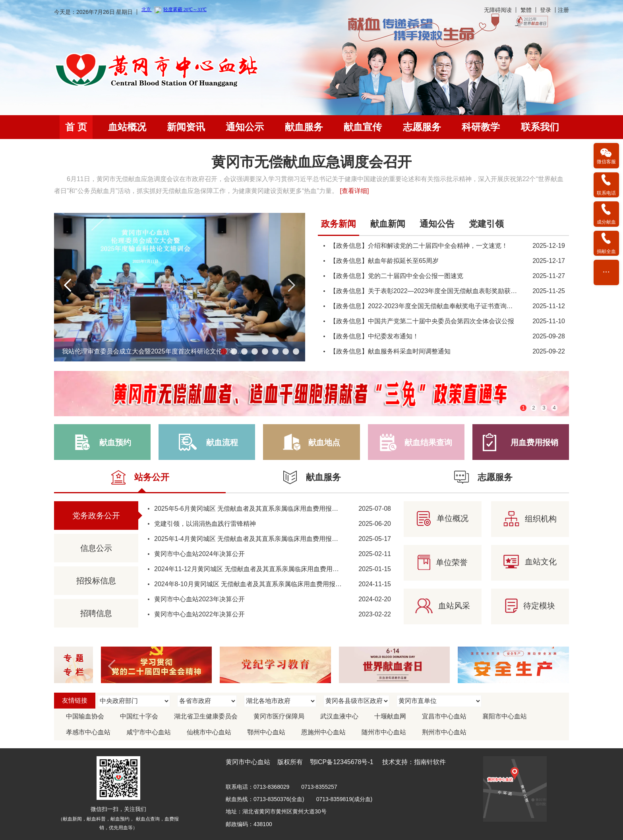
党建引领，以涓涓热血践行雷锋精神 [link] (205, 524)
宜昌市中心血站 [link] (444, 716)
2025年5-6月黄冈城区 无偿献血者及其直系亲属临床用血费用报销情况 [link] (252, 509)
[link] (158, 70)
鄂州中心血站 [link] (266, 732)
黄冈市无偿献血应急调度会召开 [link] (311, 162)
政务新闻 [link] (339, 224)
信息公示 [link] (96, 548)
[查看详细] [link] (354, 191)
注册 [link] (563, 10)
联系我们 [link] (540, 127)
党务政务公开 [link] (96, 516)
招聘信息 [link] (96, 613)
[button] (68, 285)
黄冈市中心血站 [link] (248, 762)
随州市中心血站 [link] (384, 732)
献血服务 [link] (304, 127)
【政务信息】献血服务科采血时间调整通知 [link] (390, 351)
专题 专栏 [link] (75, 665)
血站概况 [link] (127, 127)
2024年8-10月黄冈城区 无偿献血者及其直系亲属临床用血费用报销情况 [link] (254, 584)
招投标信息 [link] (96, 581)
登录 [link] (546, 10)
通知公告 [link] (437, 224)
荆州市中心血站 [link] (444, 732)
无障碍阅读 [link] (498, 10)
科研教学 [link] (481, 127)
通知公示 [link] (245, 127)
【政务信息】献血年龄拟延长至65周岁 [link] (384, 261)
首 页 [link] (76, 127)
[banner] (311, 12)
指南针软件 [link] (430, 762)
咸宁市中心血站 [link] (149, 732)
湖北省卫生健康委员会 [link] (206, 716)
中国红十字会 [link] (139, 716)
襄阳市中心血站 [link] (505, 716)
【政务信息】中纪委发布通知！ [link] (374, 336)
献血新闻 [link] (388, 224)
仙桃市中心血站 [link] (209, 732)
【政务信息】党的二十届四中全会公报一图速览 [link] (397, 276)
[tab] (339, 226)
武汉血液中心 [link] (339, 716)
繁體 (526, 10)
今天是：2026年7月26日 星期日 (93, 12)
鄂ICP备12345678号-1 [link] (342, 762)
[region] (311, 176)
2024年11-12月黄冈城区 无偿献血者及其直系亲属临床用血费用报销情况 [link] (256, 569)
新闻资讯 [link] (186, 127)
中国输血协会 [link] (85, 716)
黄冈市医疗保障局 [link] (279, 716)
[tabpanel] (443, 289)
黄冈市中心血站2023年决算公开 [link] (199, 599)
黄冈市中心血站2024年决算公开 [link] (199, 554)
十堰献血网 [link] (390, 716)
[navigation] (311, 127)
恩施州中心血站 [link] (323, 732)
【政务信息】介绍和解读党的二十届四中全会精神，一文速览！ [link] (419, 246)
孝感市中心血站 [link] (88, 732)
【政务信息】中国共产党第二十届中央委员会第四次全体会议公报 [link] (422, 321)
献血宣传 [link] (363, 127)
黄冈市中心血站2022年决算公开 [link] (199, 614)
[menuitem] (76, 127)
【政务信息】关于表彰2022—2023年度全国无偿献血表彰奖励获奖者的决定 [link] (436, 291)
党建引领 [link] (486, 224)
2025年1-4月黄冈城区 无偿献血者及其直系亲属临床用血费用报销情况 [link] (252, 539)
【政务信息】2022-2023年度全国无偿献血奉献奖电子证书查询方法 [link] (425, 306)
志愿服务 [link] (422, 127)
